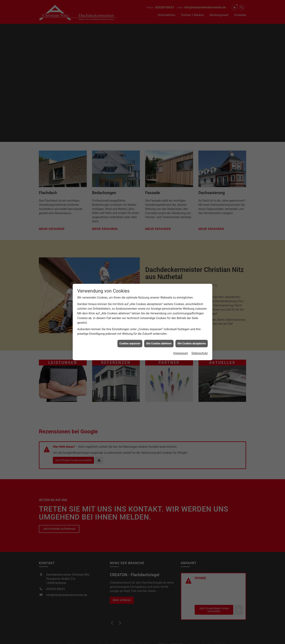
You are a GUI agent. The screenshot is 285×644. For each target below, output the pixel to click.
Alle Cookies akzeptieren (192, 343)
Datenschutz (200, 353)
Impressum (181, 353)
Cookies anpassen (130, 343)
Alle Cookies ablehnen (159, 343)
